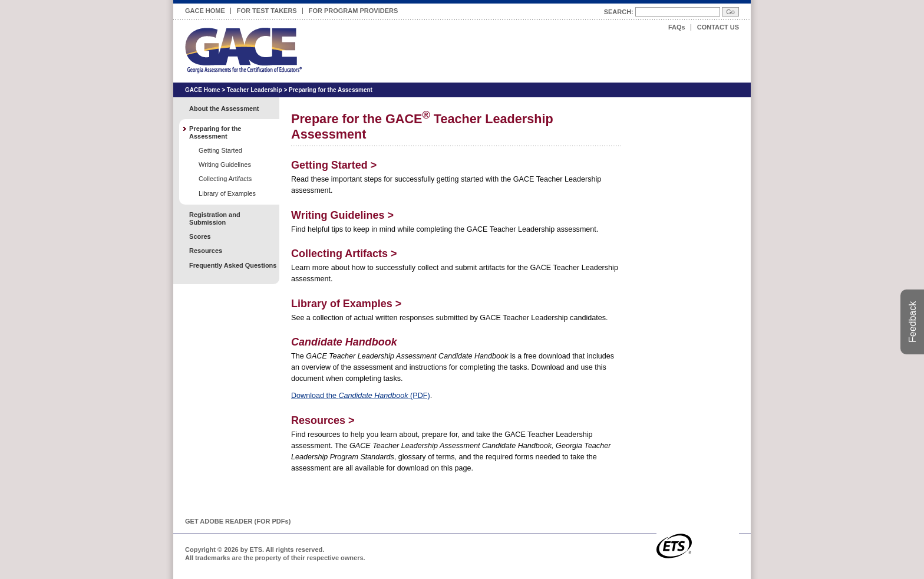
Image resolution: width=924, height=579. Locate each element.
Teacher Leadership (255, 90)
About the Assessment (224, 108)
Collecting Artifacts (344, 254)
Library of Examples (346, 304)
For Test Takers (267, 9)
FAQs (677, 27)
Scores (200, 236)
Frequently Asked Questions (233, 265)
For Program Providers (354, 9)
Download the (361, 396)
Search (618, 12)
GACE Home (205, 11)
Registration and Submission (215, 218)
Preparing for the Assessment (331, 90)
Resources (323, 420)
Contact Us (718, 27)
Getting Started (334, 165)
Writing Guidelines (342, 215)
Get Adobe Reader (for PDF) (238, 521)
